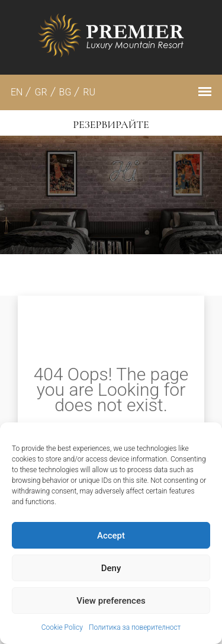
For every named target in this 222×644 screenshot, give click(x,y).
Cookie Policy (62, 627)
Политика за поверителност (135, 627)
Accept (111, 536)
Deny (111, 568)
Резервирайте (111, 124)
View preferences (111, 601)
